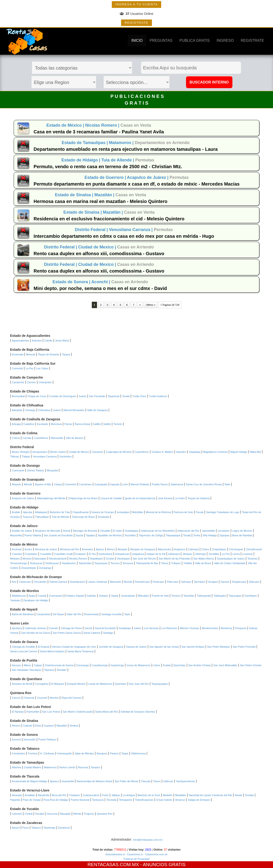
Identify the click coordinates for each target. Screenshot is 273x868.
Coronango (82, 665)
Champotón (45, 382)
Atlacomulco (165, 549)
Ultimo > (151, 305)
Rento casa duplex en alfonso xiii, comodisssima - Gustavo (99, 254)
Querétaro (121, 684)
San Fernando (97, 396)
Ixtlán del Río (74, 614)
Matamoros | (122, 143)
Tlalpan (26, 457)
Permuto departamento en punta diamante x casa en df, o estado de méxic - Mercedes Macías (137, 184)
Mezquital (52, 470)
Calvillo (48, 341)
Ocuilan (110, 559)
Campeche (18, 382)
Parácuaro (159, 582)
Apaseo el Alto (43, 484)
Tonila (197, 535)
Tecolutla (111, 800)
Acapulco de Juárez (23, 498)
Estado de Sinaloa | (75, 195)
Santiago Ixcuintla (111, 614)
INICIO (137, 40)
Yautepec (16, 600)
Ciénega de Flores (71, 628)
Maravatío (116, 582)
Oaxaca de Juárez (136, 647)
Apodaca (17, 628)
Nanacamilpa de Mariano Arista (94, 781)
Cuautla (42, 596)
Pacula (199, 512)
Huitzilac (91, 596)
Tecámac (253, 559)
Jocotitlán (214, 554)
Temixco (176, 596)
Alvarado (17, 795)
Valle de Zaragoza (97, 410)
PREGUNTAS (161, 40)
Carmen (31, 382)
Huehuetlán (33, 712)
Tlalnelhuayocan (144, 800)
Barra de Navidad (242, 535)
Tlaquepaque (173, 535)
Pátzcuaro (173, 582)
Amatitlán (30, 795)
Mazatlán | (105, 195)
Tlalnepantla (204, 596)
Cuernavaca (56, 596)
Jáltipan (116, 795)
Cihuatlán (105, 531)
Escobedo (43, 424)
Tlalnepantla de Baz (147, 563)
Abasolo (16, 484)
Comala (27, 438)
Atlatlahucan (19, 596)
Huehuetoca (105, 554)
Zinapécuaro (239, 582)
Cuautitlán (46, 554)
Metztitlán (138, 512)
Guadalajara (132, 531)
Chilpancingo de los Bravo (83, 498)
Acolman (17, 549)
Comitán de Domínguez (63, 396)
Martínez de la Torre (149, 795)
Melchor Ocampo (189, 628)
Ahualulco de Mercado (48, 531)
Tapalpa (90, 535)
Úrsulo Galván (164, 800)
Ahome (16, 726)
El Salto (118, 531)
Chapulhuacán (81, 512)
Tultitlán (188, 563)
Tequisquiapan (160, 684)
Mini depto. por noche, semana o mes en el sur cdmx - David (100, 288)
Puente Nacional (80, 800)
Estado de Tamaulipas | (85, 143)
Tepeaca (49, 670)
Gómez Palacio (36, 470)
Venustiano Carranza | (131, 230)
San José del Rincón (144, 559)
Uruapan (213, 582)
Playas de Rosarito (48, 354)
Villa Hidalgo (210, 535)
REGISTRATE (136, 23)
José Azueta (165, 498)
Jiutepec (104, 596)
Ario (14, 582)
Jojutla (115, 596)
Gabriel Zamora (58, 582)
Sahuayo (186, 582)
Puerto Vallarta (33, 535)
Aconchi (16, 739)
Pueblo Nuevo (160, 484)
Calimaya (193, 549)
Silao (227, 484)
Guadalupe (125, 628)
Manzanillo (57, 438)
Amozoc (16, 665)
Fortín (105, 795)
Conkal (29, 814)
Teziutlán (62, 670)
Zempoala (103, 517)
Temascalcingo (19, 563)
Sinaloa (74, 726)
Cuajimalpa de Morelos (119, 452)
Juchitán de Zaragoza (111, 647)
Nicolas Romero (78, 559)
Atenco (111, 549)
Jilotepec (187, 554)
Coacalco (17, 554)
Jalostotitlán (209, 531)
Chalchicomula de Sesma (59, 665)
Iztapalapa (195, 452)
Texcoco (115, 563)
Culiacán (27, 726)
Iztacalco (181, 452)
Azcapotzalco (40, 452)
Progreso (89, 814)
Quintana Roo (105, 814)
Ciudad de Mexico (79, 452)
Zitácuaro (254, 582)
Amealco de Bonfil (22, 684)
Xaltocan (168, 781)
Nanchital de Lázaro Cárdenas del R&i (210, 795)
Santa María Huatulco (52, 651)
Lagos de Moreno (242, 531)
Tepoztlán (189, 596)
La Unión (180, 498)
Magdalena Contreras (215, 452)
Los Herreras (151, 628)
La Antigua (129, 795)
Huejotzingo (117, 665)
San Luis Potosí (51, 712)
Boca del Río (59, 795)
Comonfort (70, 484)
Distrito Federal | (92, 230)
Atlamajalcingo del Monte (51, 498)
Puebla (167, 665)
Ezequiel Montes (76, 684)
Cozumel (42, 698)
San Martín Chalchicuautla (78, 712)
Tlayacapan (235, 596)
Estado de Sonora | (72, 282)
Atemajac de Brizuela (85, 531)
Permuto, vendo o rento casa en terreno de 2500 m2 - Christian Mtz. (108, 167)
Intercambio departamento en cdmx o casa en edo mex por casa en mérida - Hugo (124, 236)
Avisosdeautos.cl (115, 854)
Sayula (79, 535)
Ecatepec (81, 554)
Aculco (28, 549)
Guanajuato (101, 484)
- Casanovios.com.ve (155, 854)
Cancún (16, 698)
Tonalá (126, 396)
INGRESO (225, 40)
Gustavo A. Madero (162, 452)
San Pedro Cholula (251, 665)
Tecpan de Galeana (198, 498)
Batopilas (17, 410)
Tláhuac (15, 457)
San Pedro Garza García (67, 633)
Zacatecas (64, 828)
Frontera (33, 753)
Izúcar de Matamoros (139, 665)
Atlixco (27, 665)
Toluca (165, 563)
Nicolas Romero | (103, 125)
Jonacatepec (128, 596)
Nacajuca (102, 753)
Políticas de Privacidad (136, 859)
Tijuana (66, 354)
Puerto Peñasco (47, 739)
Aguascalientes (21, 341)
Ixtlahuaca (174, 554)
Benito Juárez (58, 452)
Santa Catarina (92, 633)
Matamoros (50, 767)
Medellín (168, 795)
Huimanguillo (64, 753)
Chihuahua (44, 410)
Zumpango (45, 568)
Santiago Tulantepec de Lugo (223, 512)
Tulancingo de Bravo (83, 517)
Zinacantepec (29, 568)
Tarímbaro (200, 582)
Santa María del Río (106, 712)
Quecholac (179, 665)
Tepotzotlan (85, 563)
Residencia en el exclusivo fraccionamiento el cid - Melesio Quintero (109, 219)
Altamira (16, 767)
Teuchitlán (130, 535)
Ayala (32, 596)
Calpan (38, 665)
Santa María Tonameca (80, 651)
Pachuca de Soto (183, 512)
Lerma (236, 554)
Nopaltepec (96, 559)
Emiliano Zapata (75, 596)
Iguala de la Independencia (140, 498)
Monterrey (226, 628)
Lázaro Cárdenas (97, 582)
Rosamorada (92, 614)
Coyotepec (31, 554)
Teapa (125, 753)
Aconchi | (101, 282)
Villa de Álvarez (75, 438)
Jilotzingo (200, 554)
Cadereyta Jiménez (36, 628)
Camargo (30, 410)
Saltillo (97, 424)
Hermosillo (30, 739)
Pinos (26, 828)
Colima (16, 438)
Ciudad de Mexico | (98, 247)
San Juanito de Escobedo (58, 535)
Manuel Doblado (140, 484)
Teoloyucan (36, 563)
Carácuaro (25, 582)
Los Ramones (169, 628)
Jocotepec (224, 531)
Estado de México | (66, 125)
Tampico (95, 767)
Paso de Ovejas (32, 800)
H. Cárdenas (47, 753)
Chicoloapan (236, 549)
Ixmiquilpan (123, 512)
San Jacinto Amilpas (193, 647)
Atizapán (122, 549)
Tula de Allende (60, 517)
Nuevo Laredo (67, 767)
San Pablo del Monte (126, 781)
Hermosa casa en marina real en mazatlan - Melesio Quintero (101, 201)
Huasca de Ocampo (103, 512)
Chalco (205, 549)
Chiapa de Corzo (37, 396)
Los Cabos (42, 368)
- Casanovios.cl (134, 854)
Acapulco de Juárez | (148, 177)
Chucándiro (40, 582)
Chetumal (29, 698)
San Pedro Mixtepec (219, 647)
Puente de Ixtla (160, 596)
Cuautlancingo (100, 665)
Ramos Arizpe (83, 424)
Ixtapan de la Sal (156, 554)
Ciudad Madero (33, 767)
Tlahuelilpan (42, 517)
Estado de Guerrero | (106, 177)
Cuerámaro (85, 484)
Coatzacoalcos (91, 795)
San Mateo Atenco (204, 559)
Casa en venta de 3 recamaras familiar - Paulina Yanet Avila (99, 132)
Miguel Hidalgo (239, 452)
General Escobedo (105, 628)
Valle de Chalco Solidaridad (229, 563)
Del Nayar (58, 614)
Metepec (15, 559)
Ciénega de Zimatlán (24, 647)
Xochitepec (251, 596)
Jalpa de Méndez (84, 753)
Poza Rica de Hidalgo (56, 800)
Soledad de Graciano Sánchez (138, 712)
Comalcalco (18, 753)
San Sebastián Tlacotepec (27, 670)
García (88, 628)
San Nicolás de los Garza (35, 633)
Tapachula (114, 396)
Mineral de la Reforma (158, 512)
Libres (157, 665)
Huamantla (68, 781)
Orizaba (249, 795)
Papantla (15, 800)
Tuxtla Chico (139, 396)
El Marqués (58, 684)
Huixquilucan (122, 554)
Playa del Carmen (71, 698)
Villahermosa (138, 753)
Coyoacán (97, 452)
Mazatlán (62, 726)
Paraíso (114, 753)
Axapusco (180, 549)
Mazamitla (16, 535)
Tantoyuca (98, 800)
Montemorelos (210, 628)
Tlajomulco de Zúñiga (151, 535)
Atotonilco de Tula (59, 512)
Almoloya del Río (69, 549)
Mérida (77, 814)
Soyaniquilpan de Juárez (231, 559)
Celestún (17, 814)
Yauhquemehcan (185, 781)
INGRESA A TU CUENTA (136, 4)
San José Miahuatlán (225, 665)
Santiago (108, 633)
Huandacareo (77, 582)
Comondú (17, 368)
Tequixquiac (101, 563)
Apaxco (100, 549)
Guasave (49, 726)
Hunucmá (52, 814)
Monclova (56, 424)
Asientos (37, 341)
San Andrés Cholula (199, 665)
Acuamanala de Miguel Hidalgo (29, 781)
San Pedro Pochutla (244, 647)
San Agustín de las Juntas (164, 647)
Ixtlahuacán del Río (188, 531)
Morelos (27, 559)
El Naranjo (18, 712)
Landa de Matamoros (100, 684)
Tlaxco (157, 781)
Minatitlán (181, 795)
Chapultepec (219, 549)
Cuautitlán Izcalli (63, 554)
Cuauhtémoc (41, 438)
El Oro (92, 554)
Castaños (29, 424)
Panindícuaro (142, 582)
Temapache (126, 800)
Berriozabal (18, 396)
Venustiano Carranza (45, 457)
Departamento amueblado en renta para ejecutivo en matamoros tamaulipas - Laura (126, 149)
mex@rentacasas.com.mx (148, 840)
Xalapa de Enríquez (199, 800)
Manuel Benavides (74, 410)
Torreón (118, 424)
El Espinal (44, 647)
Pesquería (241, 628)
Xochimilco (66, 457)
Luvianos (247, 554)
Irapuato (115, 484)
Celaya (58, 484)
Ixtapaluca (138, 554)
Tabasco (36, 828)
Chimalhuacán (254, 549)
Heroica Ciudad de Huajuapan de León (74, 647)
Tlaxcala (146, 781)
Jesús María (62, 341)
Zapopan (224, 535)
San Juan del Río (139, 684)
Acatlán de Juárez (22, 531)
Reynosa (83, 767)
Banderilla (43, 795)
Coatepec (75, 795)
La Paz (29, 368)
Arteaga (16, 424)
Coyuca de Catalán (111, 498)
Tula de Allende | (118, 160)
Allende (28, 484)
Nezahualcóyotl (58, 559)
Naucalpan (40, 559)
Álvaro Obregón (21, 452)
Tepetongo (49, 828)
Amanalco (87, 549)
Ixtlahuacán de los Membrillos (158, 531)
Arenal (67, 531)
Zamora (225, 582)
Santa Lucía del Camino (24, 651)
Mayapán (65, 814)
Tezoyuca (128, 563)
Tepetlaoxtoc (69, 563)
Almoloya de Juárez (46, 549)
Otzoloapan (123, 559)
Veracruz (180, 800)
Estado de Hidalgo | (81, 160)
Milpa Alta (255, 452)
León (125, 484)
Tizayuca (28, 517)
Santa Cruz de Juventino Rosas (204, 484)
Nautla (238, 795)
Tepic (127, 614)
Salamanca (177, 484)
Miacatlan (143, 596)
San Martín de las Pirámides (175, 559)
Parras (68, 424)
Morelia (128, 582)
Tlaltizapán (220, 596)
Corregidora (42, 684)
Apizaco (54, 781)
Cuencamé (18, 470)
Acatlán (16, 512)
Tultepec (176, 563)
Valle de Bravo (203, 563)
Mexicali (31, 354)
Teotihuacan (52, 563)
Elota (38, 726)
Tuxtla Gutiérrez (158, 396)
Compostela (43, 614)
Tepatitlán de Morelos (110, 535)
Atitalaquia (41, 512)
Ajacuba (28, 512)
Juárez (82, 396)
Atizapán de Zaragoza (143, 549)
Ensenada (18, 354)
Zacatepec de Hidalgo (36, 600)
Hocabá (40, 814)
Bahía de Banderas (23, 614)
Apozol (16, 828)
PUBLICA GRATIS (194, 40)
